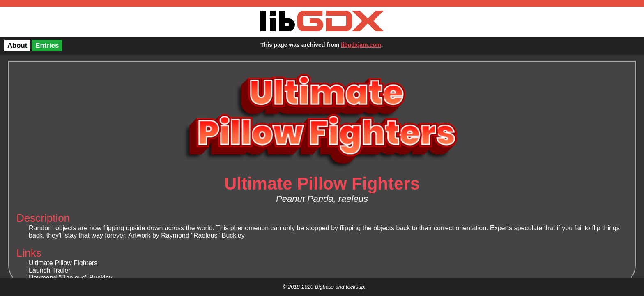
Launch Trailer (49, 270)
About (17, 45)
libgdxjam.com (361, 45)
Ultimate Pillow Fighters (63, 263)
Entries (47, 45)
